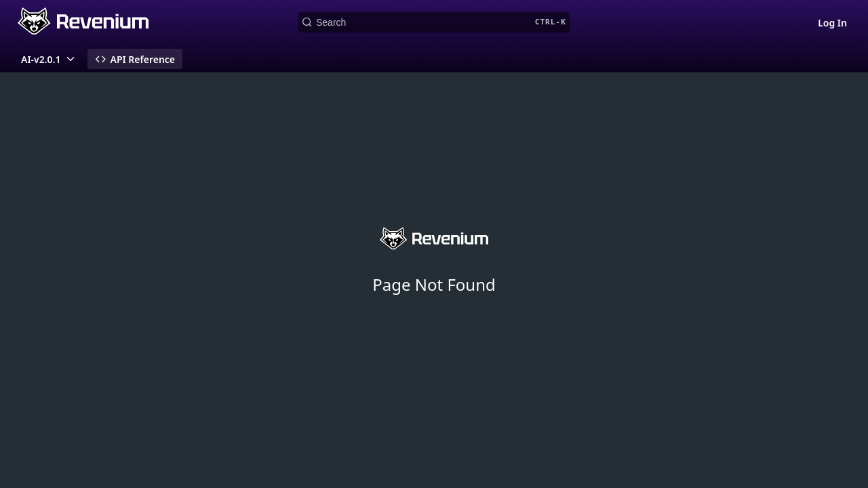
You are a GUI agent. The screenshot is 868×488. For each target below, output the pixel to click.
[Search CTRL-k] (434, 22)
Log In (832, 23)
